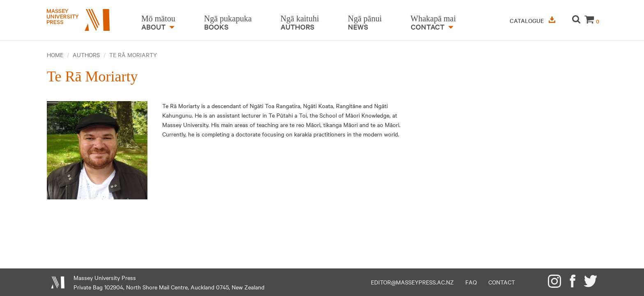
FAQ (471, 282)
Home (55, 55)
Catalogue (532, 21)
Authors (86, 55)
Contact (502, 282)
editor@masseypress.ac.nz (412, 282)
